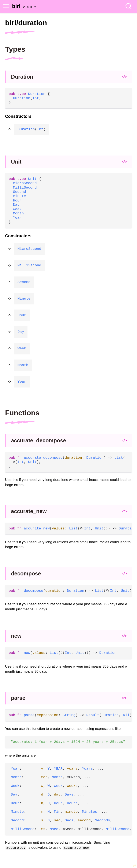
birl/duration (26, 23)
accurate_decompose (39, 440)
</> (124, 77)
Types (15, 49)
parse (18, 698)
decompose (26, 574)
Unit (16, 162)
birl (16, 6)
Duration (22, 77)
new (16, 636)
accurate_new (29, 511)
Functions (22, 413)
